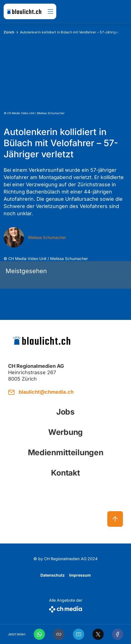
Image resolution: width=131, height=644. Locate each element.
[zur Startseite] (24, 11)
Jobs (65, 412)
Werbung (65, 432)
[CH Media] (66, 608)
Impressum (80, 575)
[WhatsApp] (39, 634)
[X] (98, 634)
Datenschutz (53, 575)
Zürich (9, 32)
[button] (59, 634)
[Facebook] (118, 634)
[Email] (79, 634)
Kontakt (65, 473)
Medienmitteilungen (66, 452)
